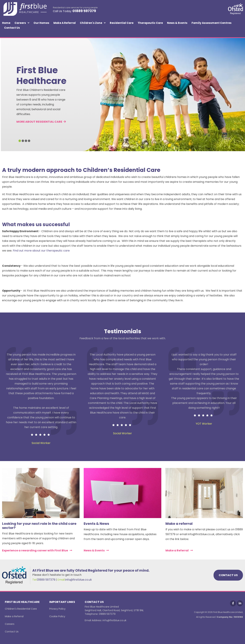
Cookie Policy (57, 616)
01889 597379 (84, 11)
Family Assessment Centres (212, 23)
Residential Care (122, 23)
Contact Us (12, 28)
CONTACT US (228, 575)
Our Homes (41, 23)
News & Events (177, 23)
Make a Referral (65, 23)
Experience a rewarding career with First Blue (35, 550)
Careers (20, 23)
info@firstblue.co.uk (78, 580)
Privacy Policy (57, 609)
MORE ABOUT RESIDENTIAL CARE (41, 122)
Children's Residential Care (21, 609)
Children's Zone (91, 23)
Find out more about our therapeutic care (41, 251)
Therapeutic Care (150, 23)
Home (6, 23)
